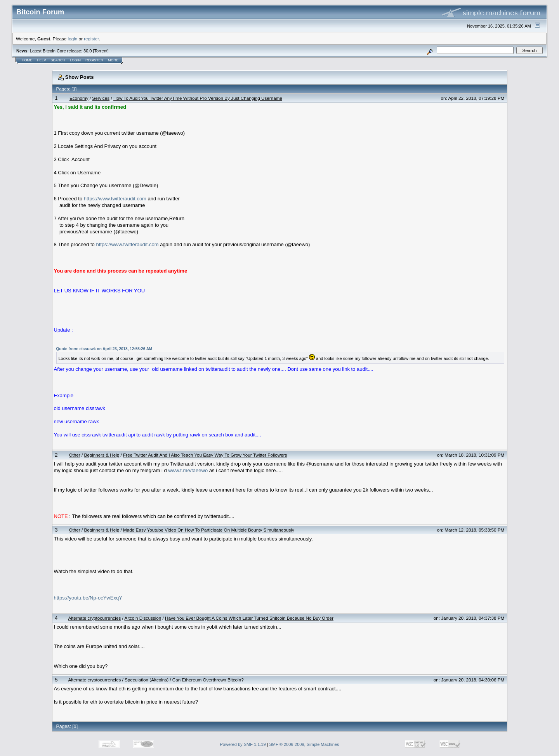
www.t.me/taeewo (188, 470)
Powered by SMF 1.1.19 (243, 744)
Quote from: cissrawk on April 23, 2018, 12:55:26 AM (104, 349)
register (91, 39)
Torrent (101, 51)
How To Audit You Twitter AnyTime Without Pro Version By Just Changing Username (198, 98)
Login (75, 60)
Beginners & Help (102, 455)
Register (94, 60)
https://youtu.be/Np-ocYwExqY (88, 598)
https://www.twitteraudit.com (115, 199)
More (113, 60)
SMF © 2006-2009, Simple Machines (304, 744)
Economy (79, 98)
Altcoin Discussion (143, 618)
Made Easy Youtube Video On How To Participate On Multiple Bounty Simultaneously (209, 530)
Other (74, 455)
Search (58, 60)
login (73, 39)
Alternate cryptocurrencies (95, 618)
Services (101, 98)
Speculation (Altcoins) (147, 680)
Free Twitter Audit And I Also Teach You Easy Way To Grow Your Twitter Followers (205, 455)
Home (27, 60)
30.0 (88, 51)
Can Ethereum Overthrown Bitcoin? (208, 680)
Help (42, 60)
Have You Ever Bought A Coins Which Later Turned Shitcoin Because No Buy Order (249, 618)
